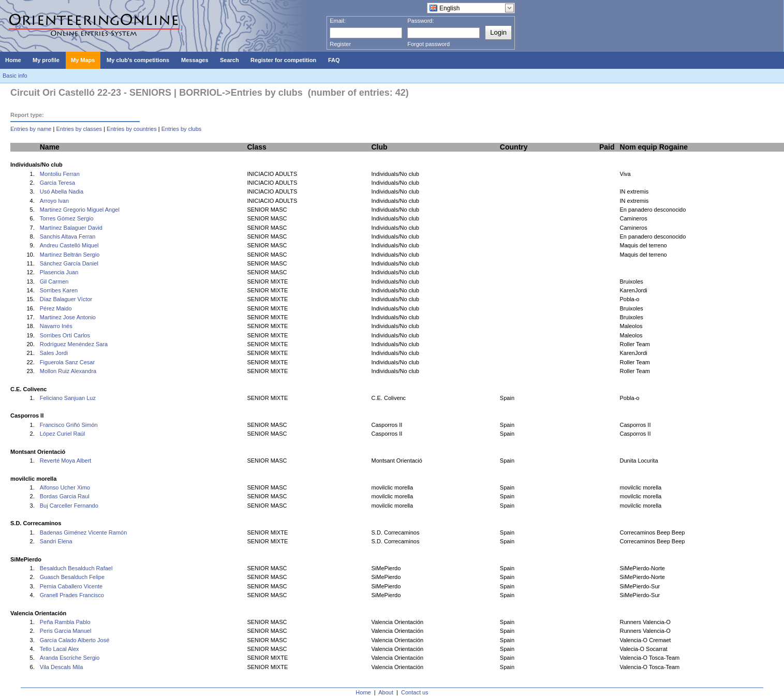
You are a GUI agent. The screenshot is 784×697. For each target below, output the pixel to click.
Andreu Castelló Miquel (69, 245)
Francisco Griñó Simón (69, 425)
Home (363, 692)
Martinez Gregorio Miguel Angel (80, 210)
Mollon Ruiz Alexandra (68, 371)
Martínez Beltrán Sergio (70, 255)
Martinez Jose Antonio (68, 317)
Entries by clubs (182, 129)
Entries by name (31, 129)
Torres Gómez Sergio (67, 218)
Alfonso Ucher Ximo (65, 487)
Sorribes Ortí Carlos (65, 335)
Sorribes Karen (59, 290)
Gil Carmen (54, 281)
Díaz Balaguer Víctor (66, 299)
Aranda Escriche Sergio (70, 658)
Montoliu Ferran (60, 174)
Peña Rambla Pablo (65, 622)
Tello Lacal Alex (60, 649)
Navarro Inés (56, 326)
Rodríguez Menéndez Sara (74, 344)
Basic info (15, 76)
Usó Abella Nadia (62, 191)
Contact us (415, 692)
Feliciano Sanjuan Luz (68, 398)
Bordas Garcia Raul (65, 496)
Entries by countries (132, 129)
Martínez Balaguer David (71, 228)
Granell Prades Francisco (72, 595)
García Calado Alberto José (75, 640)
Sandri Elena (56, 541)
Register (340, 44)
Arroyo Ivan (54, 201)
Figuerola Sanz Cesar (67, 362)
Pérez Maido (56, 308)
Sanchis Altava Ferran (68, 236)
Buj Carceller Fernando (69, 506)
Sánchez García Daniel (69, 263)
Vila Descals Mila (62, 667)
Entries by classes (79, 129)
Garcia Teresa (57, 183)
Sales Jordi (54, 353)
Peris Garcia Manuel (66, 631)
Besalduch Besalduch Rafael (76, 568)
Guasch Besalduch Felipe (72, 577)
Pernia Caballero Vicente (71, 586)
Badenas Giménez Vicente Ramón (84, 532)
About (386, 692)
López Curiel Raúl (62, 434)
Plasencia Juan (59, 272)
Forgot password (428, 44)
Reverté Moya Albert (66, 461)
